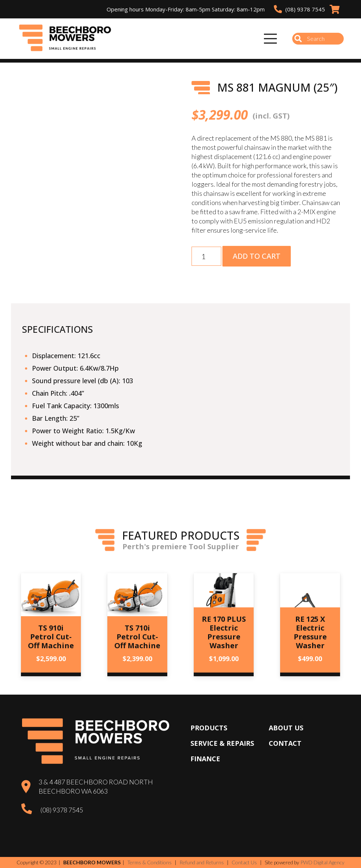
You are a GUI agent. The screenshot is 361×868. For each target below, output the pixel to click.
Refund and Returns (202, 862)
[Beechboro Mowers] (68, 39)
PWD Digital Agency (322, 862)
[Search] (318, 39)
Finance (205, 759)
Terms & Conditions (149, 862)
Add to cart (257, 256)
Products (209, 728)
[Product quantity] (206, 256)
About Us (286, 728)
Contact (285, 743)
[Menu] (271, 39)
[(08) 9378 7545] (31, 810)
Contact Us (244, 862)
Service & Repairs (222, 743)
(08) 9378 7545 (62, 810)
